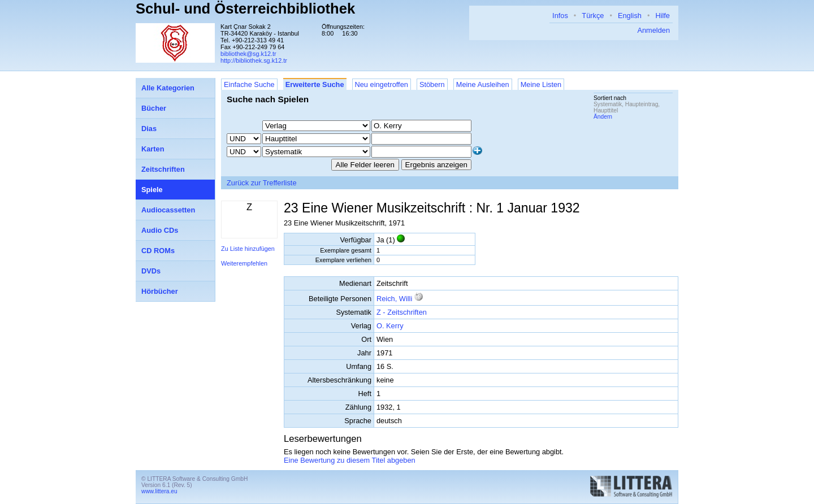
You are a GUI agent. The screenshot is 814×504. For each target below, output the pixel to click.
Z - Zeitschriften (402, 312)
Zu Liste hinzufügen (248, 249)
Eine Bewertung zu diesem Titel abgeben (350, 460)
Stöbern (432, 84)
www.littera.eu (159, 491)
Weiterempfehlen (244, 263)
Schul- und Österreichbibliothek (245, 8)
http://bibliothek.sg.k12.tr (254, 60)
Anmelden (653, 30)
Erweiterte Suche (315, 84)
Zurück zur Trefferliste (262, 183)
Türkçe (593, 16)
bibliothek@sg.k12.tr (248, 54)
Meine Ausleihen (483, 84)
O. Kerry (390, 326)
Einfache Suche (249, 84)
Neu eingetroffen (382, 84)
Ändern (603, 117)
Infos (560, 16)
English (630, 16)
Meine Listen (541, 84)
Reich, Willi (395, 299)
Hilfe (663, 16)
